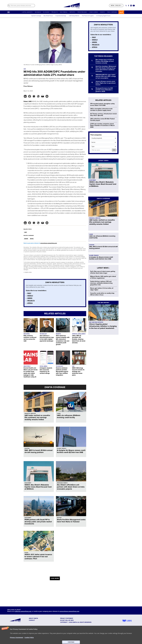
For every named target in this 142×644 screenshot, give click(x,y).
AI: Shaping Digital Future (103, 16)
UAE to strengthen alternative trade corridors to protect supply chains (101, 110)
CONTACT (32, 620)
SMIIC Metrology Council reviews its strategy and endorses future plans (78, 371)
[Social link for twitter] (126, 6)
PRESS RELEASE (82, 12)
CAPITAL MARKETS (27, 12)
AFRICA (30, 303)
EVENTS (102, 12)
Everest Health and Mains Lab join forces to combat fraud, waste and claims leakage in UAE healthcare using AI (31, 372)
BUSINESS (38, 12)
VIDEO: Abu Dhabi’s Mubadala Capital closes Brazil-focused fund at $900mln (38, 487)
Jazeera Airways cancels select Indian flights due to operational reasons (106, 83)
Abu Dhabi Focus (48, 16)
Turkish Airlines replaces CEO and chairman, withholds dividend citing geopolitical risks (101, 283)
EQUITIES (59, 518)
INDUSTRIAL (27, 334)
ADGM (26, 239)
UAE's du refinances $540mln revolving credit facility (69, 416)
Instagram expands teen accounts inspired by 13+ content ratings (46, 371)
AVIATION (27, 448)
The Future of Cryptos (88, 16)
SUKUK (26, 553)
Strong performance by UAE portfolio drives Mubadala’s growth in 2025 (104, 90)
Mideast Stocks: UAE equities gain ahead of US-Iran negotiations (103, 277)
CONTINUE (71, 642)
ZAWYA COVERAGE (55, 387)
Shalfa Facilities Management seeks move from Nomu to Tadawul (71, 521)
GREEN (30, 298)
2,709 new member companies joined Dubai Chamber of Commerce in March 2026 (102, 125)
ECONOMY (46, 12)
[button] (71, 635)
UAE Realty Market (74, 16)
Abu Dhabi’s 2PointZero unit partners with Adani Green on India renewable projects (71, 487)
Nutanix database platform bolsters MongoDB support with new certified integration (62, 371)
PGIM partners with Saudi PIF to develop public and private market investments (38, 522)
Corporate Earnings (61, 16)
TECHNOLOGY (43, 334)
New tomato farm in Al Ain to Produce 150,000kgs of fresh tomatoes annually (105, 61)
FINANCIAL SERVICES (30, 414)
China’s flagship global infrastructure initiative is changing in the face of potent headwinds (103, 326)
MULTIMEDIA (64, 12)
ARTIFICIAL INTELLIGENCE (79, 334)
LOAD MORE (55, 578)
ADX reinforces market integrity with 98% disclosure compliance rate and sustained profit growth (63, 340)
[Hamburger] (9, 12)
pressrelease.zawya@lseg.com (49, 243)
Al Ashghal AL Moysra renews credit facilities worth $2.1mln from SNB (71, 451)
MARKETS (58, 334)
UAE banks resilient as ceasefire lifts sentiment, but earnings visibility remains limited (37, 417)
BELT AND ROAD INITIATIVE (96, 322)
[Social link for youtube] (134, 6)
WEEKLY (30, 296)
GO (114, 150)
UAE (25, 232)
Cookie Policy (29, 637)
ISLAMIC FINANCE (62, 448)
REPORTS (72, 12)
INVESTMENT (28, 483)
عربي (121, 12)
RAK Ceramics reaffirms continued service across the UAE (30, 338)
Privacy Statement (17, 637)
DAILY (29, 293)
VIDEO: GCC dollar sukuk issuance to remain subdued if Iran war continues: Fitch (38, 557)
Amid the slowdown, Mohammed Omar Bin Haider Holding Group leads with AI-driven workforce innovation (106, 69)
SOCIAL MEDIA (44, 366)
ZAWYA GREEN (94, 12)
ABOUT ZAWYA (33, 618)
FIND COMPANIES (112, 12)
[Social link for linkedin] (131, 6)
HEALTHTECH (27, 366)
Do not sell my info (67, 620)
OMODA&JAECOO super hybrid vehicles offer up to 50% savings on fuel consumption (106, 76)
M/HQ (32, 239)
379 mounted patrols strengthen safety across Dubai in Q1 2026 (102, 105)
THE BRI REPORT (103, 303)
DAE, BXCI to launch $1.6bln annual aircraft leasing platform (39, 451)
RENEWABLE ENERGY (62, 483)
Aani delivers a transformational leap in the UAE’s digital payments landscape (47, 338)
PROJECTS (55, 12)
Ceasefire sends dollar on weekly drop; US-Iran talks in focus (102, 294)
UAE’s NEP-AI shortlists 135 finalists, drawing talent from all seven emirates (79, 339)
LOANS (59, 414)
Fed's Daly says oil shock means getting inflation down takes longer (103, 272)
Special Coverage (36, 16)
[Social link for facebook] (129, 6)
